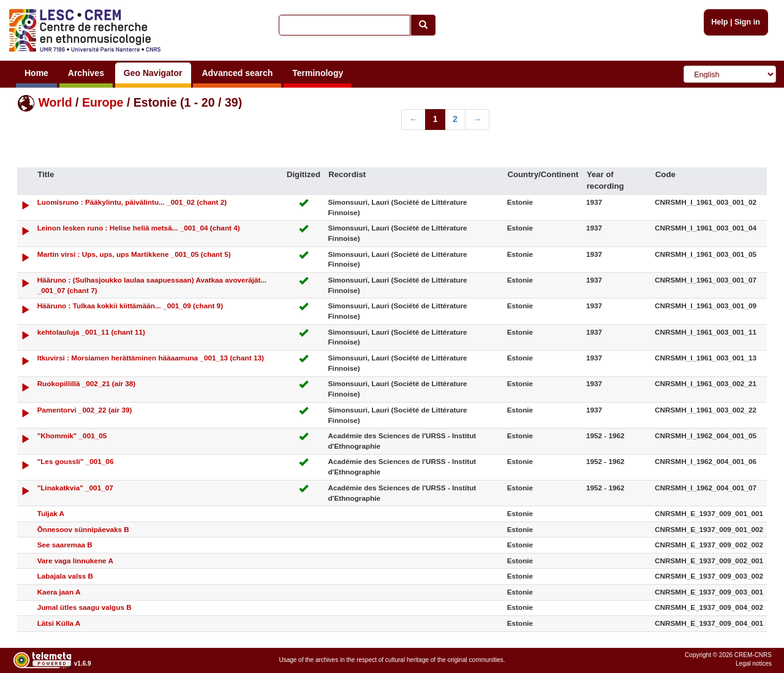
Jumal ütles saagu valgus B (85, 607)
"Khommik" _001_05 (72, 435)
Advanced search (237, 73)
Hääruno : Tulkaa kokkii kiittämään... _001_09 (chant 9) (130, 306)
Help (719, 22)
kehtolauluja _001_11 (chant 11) (91, 332)
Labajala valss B (65, 576)
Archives (86, 73)
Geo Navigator (153, 73)
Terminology (318, 73)
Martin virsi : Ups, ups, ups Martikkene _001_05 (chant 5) (134, 254)
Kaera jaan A (59, 592)
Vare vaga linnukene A (75, 561)
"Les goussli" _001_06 (76, 461)
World (55, 102)
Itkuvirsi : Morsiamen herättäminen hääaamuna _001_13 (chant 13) (151, 358)
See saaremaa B (65, 545)
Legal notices (754, 663)
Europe (103, 102)
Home (36, 73)
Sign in (747, 22)
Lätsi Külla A (59, 623)
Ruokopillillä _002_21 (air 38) (87, 383)
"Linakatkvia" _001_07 (75, 488)
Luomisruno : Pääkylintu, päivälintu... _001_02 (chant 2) (132, 202)
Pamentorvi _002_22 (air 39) (85, 410)
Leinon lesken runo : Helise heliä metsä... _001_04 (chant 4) (139, 228)
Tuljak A (51, 513)
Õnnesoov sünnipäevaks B (83, 529)
